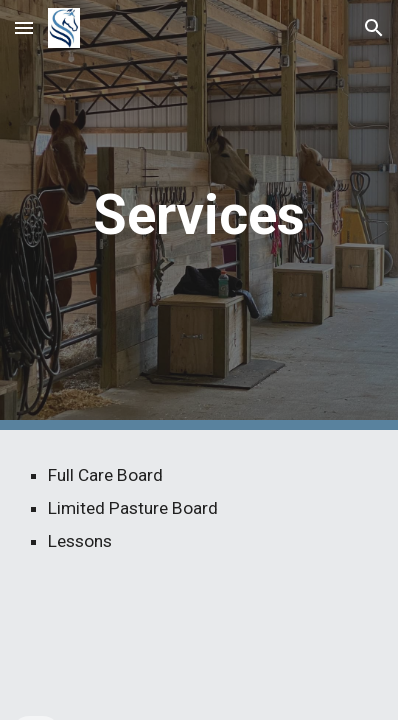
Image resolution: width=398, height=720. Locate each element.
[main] (199, 215)
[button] (24, 27)
